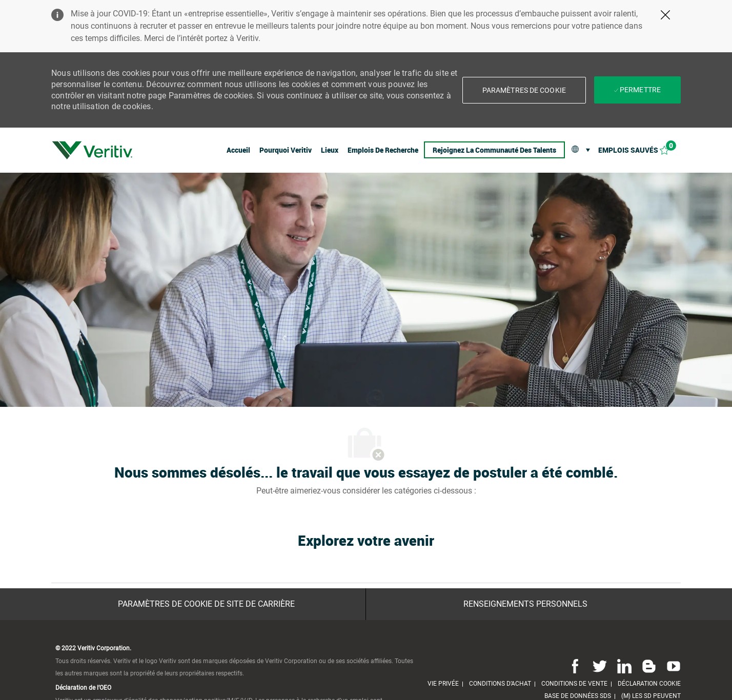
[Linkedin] (624, 666)
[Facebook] (575, 666)
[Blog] (649, 666)
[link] (92, 150)
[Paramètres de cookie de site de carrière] (206, 604)
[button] (524, 90)
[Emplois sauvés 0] (639, 150)
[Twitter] (600, 666)
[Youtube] (672, 666)
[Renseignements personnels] (525, 604)
